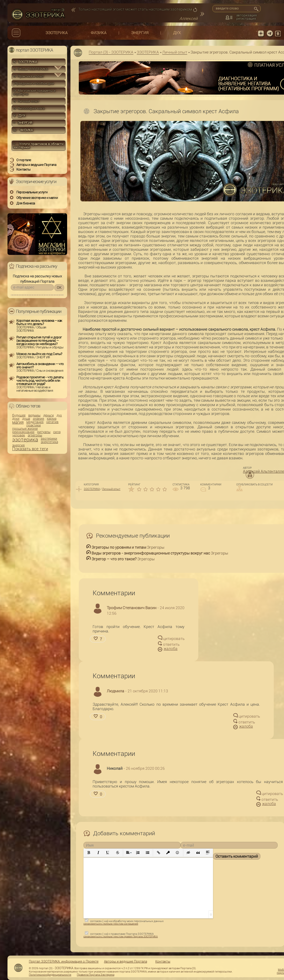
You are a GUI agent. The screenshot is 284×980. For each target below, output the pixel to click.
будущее (19, 415)
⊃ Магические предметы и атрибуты (34, 92)
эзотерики (49, 439)
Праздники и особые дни (34, 83)
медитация (35, 422)
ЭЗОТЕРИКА (57, 33)
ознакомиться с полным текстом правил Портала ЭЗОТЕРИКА (121, 936)
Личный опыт (175, 52)
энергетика (49, 442)
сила (57, 432)
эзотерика (25, 440)
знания (38, 419)
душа (26, 419)
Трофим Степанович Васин (132, 608)
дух (59, 415)
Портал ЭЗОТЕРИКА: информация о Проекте (64, 961)
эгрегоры (35, 435)
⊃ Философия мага (29, 108)
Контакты (163, 961)
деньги (49, 415)
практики (34, 425)
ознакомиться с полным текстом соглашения (111, 924)
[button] (89, 853)
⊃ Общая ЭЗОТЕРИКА (31, 69)
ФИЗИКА (99, 33)
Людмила (116, 691)
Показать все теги (30, 449)
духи (16, 419)
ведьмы (34, 415)
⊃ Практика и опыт (29, 76)
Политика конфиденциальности (50, 975)
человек (19, 435)
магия (18, 422)
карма (52, 419)
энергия (18, 445)
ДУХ (177, 33)
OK (59, 288)
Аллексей (188, 19)
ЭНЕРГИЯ (140, 33)
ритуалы (44, 432)
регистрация (246, 19)
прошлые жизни (25, 429)
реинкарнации (23, 432)
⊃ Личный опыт (26, 101)
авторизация (247, 15)
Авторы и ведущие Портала (125, 961)
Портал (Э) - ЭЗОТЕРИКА (111, 52)
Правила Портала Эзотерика (96, 975)
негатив (52, 422)
